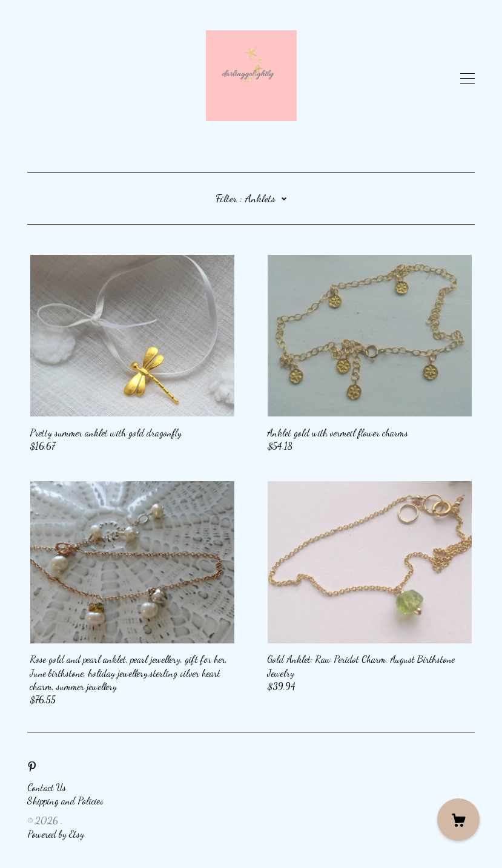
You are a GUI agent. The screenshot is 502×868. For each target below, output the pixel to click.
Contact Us (47, 787)
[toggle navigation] (467, 79)
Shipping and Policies (65, 801)
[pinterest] (32, 766)
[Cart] (458, 820)
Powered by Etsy (56, 834)
